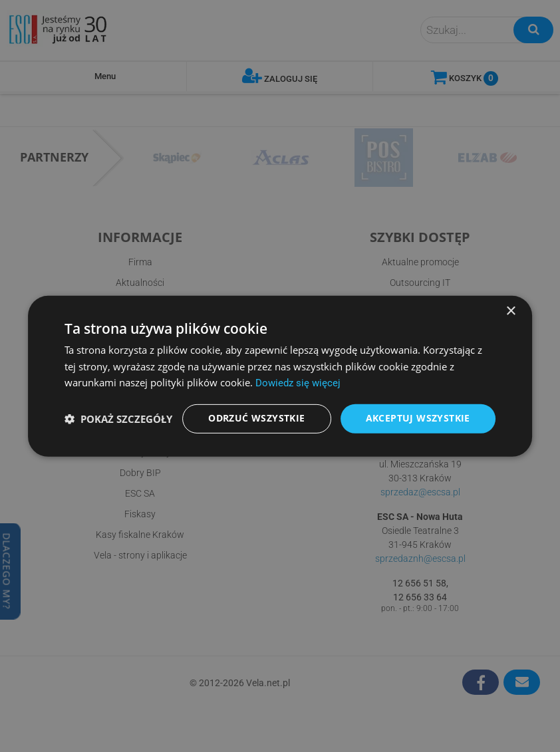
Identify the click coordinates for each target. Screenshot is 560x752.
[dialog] (280, 376)
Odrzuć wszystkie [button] (256, 419)
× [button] (510, 310)
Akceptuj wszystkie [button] (418, 419)
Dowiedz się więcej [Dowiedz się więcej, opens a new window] (298, 382)
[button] (118, 419)
